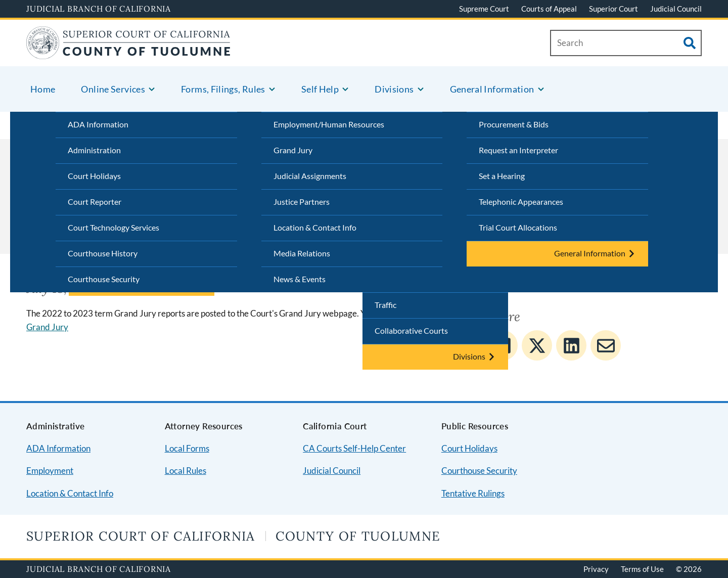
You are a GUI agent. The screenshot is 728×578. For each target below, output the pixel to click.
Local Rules (186, 471)
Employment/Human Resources (329, 124)
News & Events (300, 279)
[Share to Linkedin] (571, 345)
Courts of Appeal (549, 9)
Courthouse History (103, 253)
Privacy (596, 569)
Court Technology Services (113, 227)
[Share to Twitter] (537, 345)
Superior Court (613, 9)
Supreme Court (484, 9)
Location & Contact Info (315, 227)
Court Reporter (95, 202)
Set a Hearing (502, 176)
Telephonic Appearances (521, 202)
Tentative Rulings (473, 493)
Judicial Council (676, 9)
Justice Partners (302, 202)
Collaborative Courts (411, 330)
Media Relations (302, 253)
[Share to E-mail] (606, 345)
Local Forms (187, 448)
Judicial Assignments (310, 176)
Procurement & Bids (514, 124)
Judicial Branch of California (99, 9)
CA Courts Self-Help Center (354, 448)
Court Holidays (94, 176)
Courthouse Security (104, 279)
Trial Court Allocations (518, 227)
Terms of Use (642, 569)
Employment (50, 471)
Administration (94, 150)
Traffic (385, 305)
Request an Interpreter (518, 150)
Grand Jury (293, 150)
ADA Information (98, 124)
